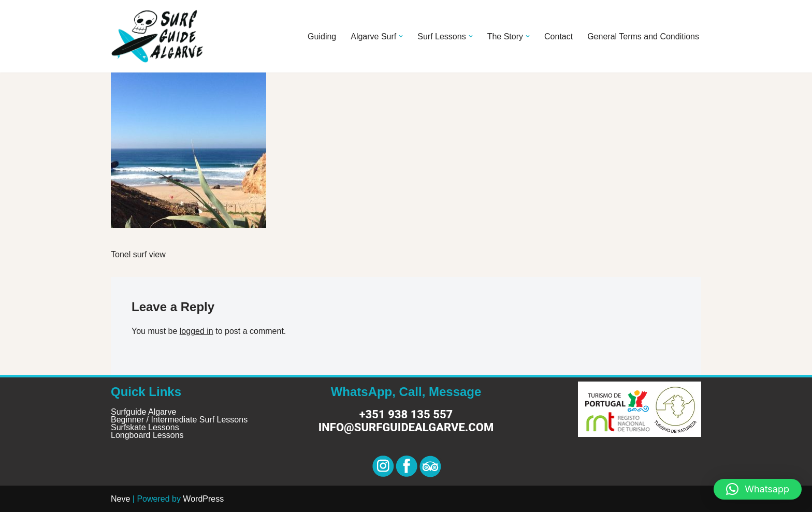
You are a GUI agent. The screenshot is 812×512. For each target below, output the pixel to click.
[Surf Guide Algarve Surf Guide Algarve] (157, 36)
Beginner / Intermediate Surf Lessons (179, 420)
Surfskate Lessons (145, 427)
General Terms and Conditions (643, 36)
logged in (197, 331)
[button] (401, 36)
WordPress (203, 499)
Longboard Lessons (147, 435)
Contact (559, 36)
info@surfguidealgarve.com (406, 427)
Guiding (322, 36)
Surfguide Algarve (143, 412)
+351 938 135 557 (406, 414)
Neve (120, 499)
